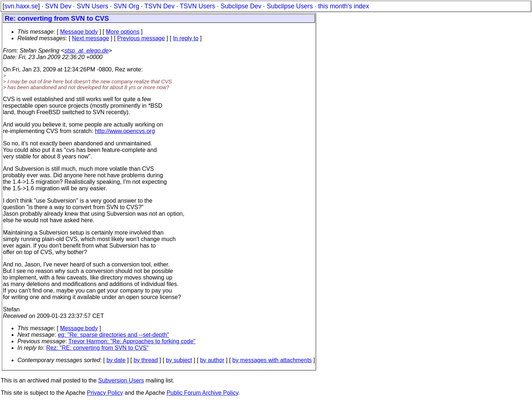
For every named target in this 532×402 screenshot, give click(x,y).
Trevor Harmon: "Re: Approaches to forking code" (132, 341)
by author (212, 360)
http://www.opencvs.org (125, 131)
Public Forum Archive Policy (202, 393)
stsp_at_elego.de (86, 51)
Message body (79, 32)
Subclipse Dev (241, 6)
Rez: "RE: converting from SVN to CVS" (97, 348)
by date (116, 360)
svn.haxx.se (21, 6)
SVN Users (92, 6)
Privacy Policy (105, 393)
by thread (146, 360)
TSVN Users (197, 6)
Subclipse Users (290, 6)
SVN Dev (58, 6)
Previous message (141, 38)
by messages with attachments (272, 360)
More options (123, 32)
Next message (90, 38)
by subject (179, 360)
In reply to (186, 38)
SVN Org (126, 6)
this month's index (344, 6)
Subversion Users (121, 380)
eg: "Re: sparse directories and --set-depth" (113, 335)
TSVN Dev (159, 6)
